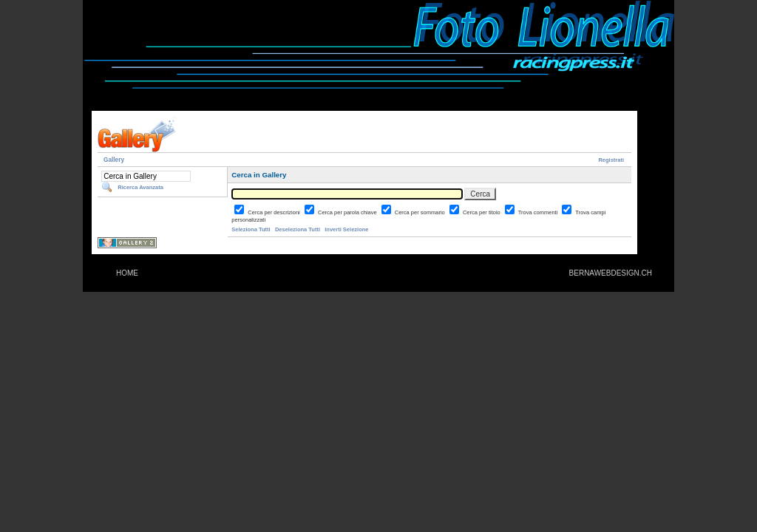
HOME (127, 273)
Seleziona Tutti (251, 229)
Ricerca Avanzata (140, 187)
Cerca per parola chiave (348, 212)
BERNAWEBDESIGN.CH (611, 273)
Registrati (611, 160)
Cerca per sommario (421, 212)
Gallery (114, 160)
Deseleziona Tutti (298, 229)
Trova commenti (539, 212)
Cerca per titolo (482, 212)
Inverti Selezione (346, 229)
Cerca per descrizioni (275, 212)
